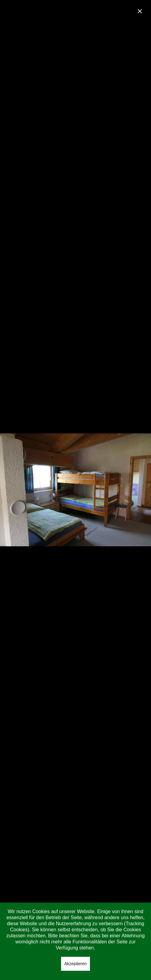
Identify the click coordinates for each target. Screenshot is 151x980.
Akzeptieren (75, 964)
